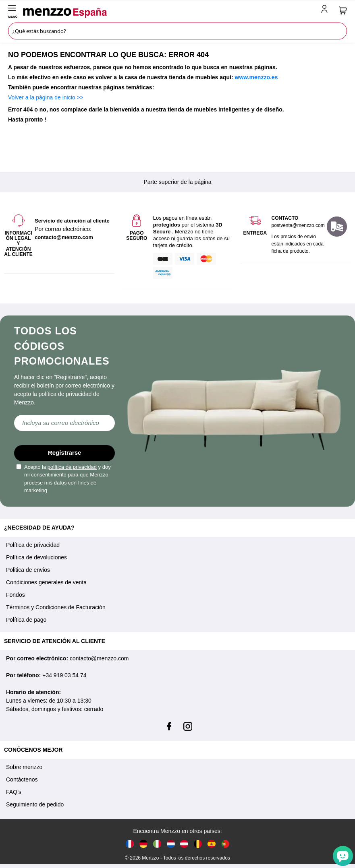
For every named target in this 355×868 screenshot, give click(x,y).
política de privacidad (72, 467)
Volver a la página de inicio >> (46, 97)
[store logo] (171, 13)
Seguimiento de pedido (35, 804)
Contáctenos (22, 779)
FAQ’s (14, 792)
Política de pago (26, 620)
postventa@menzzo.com (298, 225)
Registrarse (65, 453)
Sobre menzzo (24, 767)
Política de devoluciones (36, 557)
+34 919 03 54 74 (64, 675)
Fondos (16, 595)
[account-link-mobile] (326, 10)
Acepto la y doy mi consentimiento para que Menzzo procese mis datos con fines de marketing (63, 479)
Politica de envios (28, 570)
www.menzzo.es (256, 77)
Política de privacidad (33, 545)
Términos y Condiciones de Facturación (56, 607)
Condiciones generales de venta (46, 582)
